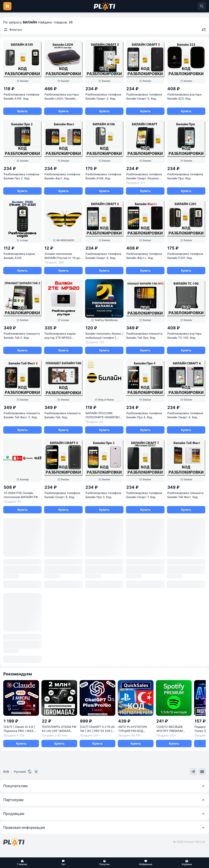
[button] (22, 863)
